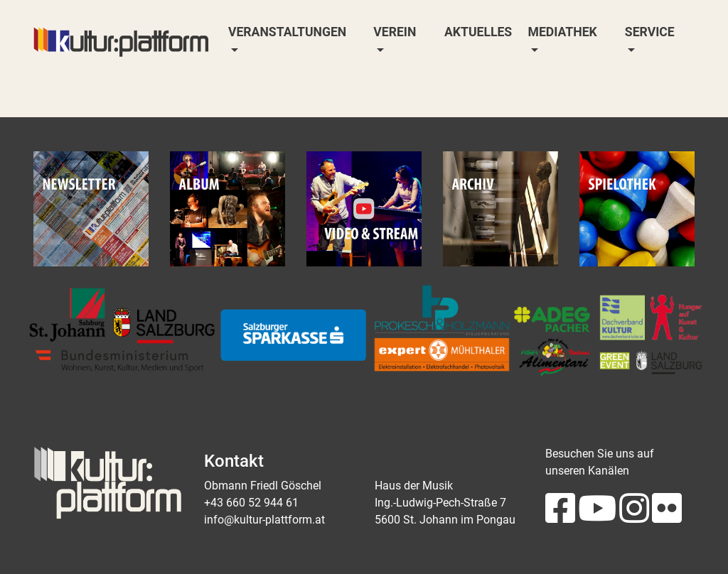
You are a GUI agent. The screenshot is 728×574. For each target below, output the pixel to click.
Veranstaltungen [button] (287, 32)
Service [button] (650, 32)
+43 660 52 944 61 (251, 503)
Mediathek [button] (563, 32)
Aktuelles (478, 32)
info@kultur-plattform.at (264, 520)
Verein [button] (395, 32)
